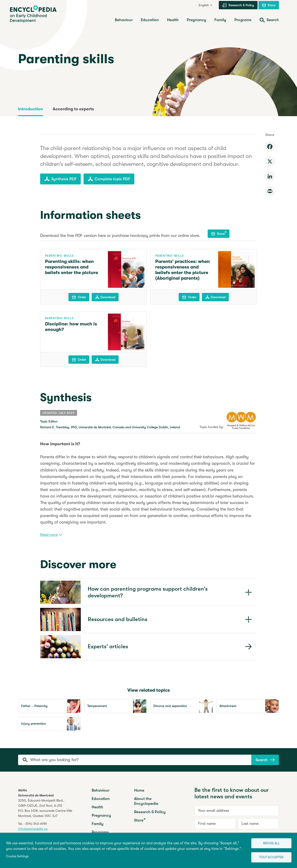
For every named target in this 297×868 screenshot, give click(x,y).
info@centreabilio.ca (33, 829)
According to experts (73, 109)
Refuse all (268, 841)
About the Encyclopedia (146, 801)
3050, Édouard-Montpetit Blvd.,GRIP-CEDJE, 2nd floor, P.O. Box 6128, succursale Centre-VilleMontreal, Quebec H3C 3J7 (45, 808)
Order (79, 297)
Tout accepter (268, 857)
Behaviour (101, 790)
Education (101, 799)
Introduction (31, 109)
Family (98, 824)
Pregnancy (101, 815)
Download (105, 297)
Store (219, 233)
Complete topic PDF (109, 179)
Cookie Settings (17, 855)
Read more (51, 535)
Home (139, 790)
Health (97, 807)
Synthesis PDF (60, 179)
